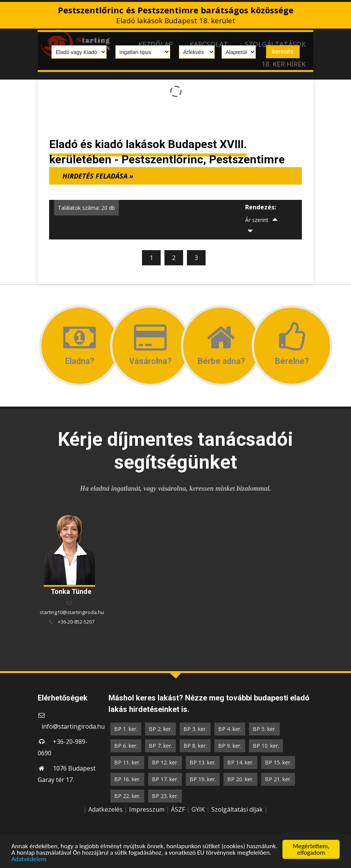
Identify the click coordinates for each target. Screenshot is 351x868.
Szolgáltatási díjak (237, 809)
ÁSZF (178, 809)
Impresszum (147, 809)
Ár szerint (257, 220)
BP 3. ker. (195, 729)
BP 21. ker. (278, 779)
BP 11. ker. (127, 762)
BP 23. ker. (165, 796)
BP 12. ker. (165, 762)
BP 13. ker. (203, 762)
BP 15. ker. (278, 762)
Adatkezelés (105, 809)
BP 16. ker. (127, 779)
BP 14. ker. (240, 762)
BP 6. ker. (126, 746)
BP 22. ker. (127, 796)
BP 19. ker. (203, 779)
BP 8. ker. (195, 746)
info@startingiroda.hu (73, 726)
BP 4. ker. (230, 729)
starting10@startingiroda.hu (72, 612)
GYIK (198, 809)
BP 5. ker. (264, 729)
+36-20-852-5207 (76, 622)
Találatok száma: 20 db (86, 208)
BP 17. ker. (165, 779)
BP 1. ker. (126, 729)
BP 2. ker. (160, 729)
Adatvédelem (29, 859)
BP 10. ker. (266, 746)
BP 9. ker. (230, 746)
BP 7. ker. (160, 746)
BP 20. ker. (240, 779)
